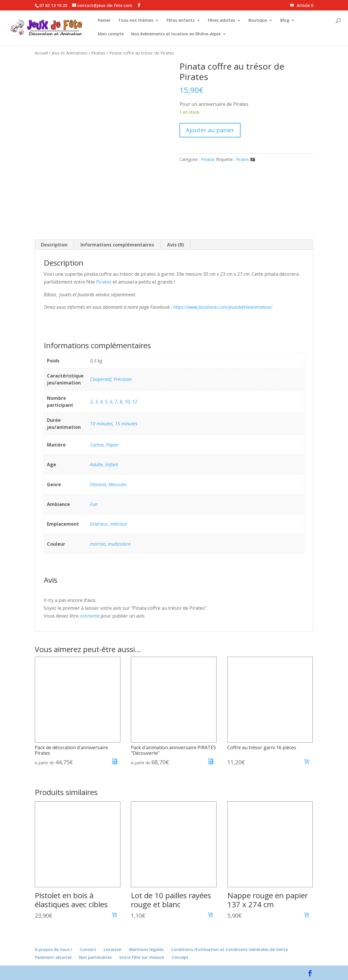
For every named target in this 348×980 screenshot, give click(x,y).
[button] (307, 762)
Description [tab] (54, 245)
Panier (104, 21)
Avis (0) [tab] (175, 245)
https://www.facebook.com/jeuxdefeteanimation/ (223, 307)
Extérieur (99, 524)
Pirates (104, 282)
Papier (112, 445)
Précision (123, 379)
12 (135, 402)
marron (98, 544)
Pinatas (98, 53)
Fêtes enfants (181, 21)
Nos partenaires (95, 957)
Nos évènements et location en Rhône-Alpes (176, 34)
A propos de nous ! (53, 949)
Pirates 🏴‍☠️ (246, 159)
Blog (285, 21)
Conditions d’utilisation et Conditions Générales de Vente (229, 949)
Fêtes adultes (221, 21)
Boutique (258, 21)
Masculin (118, 484)
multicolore (119, 544)
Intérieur (119, 524)
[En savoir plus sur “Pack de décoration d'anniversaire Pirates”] (115, 762)
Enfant (112, 464)
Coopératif (101, 379)
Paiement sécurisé (53, 957)
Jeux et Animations (69, 53)
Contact (88, 949)
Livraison (113, 949)
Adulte (96, 464)
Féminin (98, 484)
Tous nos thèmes (136, 21)
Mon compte (111, 34)
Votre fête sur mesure (142, 957)
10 (127, 402)
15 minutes (126, 424)
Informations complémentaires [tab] (117, 245)
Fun (94, 504)
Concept (180, 957)
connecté (89, 616)
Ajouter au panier (210, 130)
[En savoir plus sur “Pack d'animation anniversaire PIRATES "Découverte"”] (211, 762)
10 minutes (101, 424)
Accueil (41, 53)
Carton (97, 445)
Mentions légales (146, 949)
